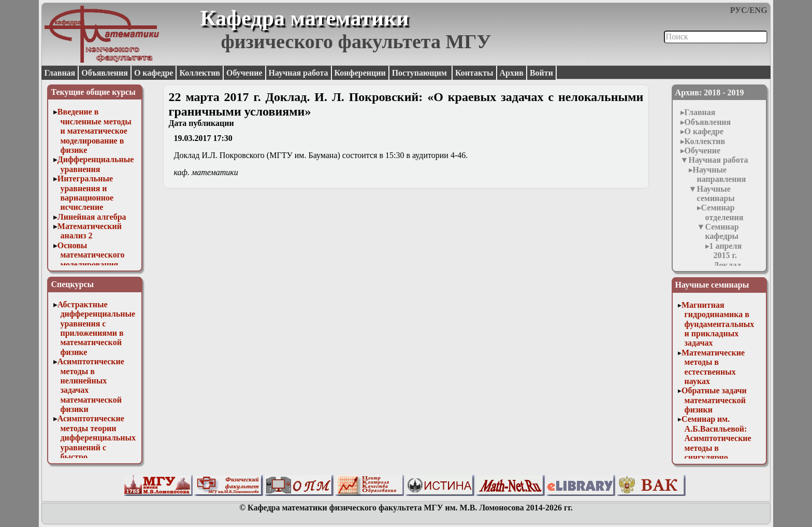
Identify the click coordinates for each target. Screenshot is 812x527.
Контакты (474, 73)
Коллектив (200, 73)
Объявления (105, 73)
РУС (739, 10)
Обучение (244, 73)
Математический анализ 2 (90, 231)
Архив (512, 73)
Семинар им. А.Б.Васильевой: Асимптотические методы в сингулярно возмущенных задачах (716, 447)
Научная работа (299, 73)
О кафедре (154, 73)
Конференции (360, 73)
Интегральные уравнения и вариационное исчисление (85, 193)
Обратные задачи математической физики (714, 400)
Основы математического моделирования (91, 255)
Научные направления (720, 174)
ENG (758, 10)
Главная (60, 73)
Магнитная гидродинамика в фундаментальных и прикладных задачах (718, 324)
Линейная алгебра (92, 217)
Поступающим (421, 73)
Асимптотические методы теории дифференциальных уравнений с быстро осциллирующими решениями (97, 447)
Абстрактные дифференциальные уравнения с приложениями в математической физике (96, 328)
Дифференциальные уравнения (96, 164)
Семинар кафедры (722, 231)
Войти (541, 73)
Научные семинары (715, 194)
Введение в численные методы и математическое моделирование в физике (95, 131)
